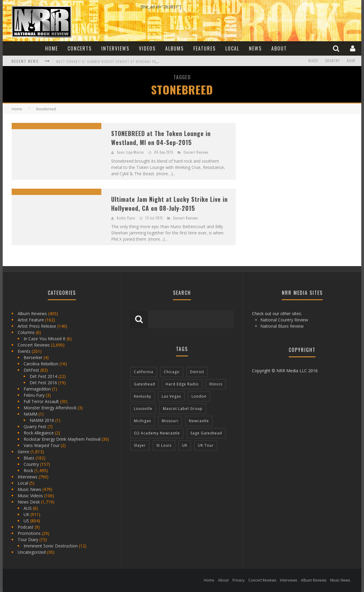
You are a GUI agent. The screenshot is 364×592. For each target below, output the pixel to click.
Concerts (80, 48)
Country (332, 61)
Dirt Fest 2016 (43, 383)
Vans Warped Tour (42, 445)
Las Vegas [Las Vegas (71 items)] (171, 396)
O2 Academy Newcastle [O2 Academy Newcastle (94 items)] (157, 433)
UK (26, 514)
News (255, 48)
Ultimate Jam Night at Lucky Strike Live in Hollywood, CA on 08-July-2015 (169, 204)
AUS (28, 508)
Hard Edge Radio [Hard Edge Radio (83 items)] (182, 384)
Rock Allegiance (39, 433)
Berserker (33, 357)
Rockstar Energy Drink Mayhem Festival (62, 439)
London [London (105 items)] (199, 396)
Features (205, 48)
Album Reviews (32, 313)
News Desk (29, 502)
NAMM (30, 414)
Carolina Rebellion (41, 364)
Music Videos (30, 496)
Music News (29, 489)
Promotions (29, 533)
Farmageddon (37, 389)
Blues (313, 61)
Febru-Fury (34, 395)
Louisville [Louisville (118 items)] (143, 409)
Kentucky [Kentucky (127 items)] (143, 396)
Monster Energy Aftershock (50, 408)
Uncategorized (32, 552)
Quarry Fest (35, 427)
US (26, 521)
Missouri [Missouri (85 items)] (170, 421)
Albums (175, 48)
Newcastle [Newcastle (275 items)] (199, 421)
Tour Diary (28, 540)
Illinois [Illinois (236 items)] (216, 384)
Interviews (115, 48)
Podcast (26, 527)
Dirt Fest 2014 (43, 376)
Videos (147, 48)
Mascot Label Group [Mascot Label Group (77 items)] (183, 409)
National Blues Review (282, 326)
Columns (26, 332)
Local (232, 48)
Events (24, 351)
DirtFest (31, 370)
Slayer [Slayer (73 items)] (140, 445)
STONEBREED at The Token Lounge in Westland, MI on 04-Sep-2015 (161, 138)
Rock (351, 61)
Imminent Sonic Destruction (51, 546)
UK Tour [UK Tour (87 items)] (206, 445)
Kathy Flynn (126, 218)
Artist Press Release (37, 326)
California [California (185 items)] (144, 372)
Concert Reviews (196, 152)
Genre (23, 452)
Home (52, 48)
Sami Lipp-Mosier (131, 152)
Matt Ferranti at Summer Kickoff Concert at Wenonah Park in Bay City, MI (121, 62)
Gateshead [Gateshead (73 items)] (144, 384)
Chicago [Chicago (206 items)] (172, 372)
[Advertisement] (290, 160)
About (279, 48)
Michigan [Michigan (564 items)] (143, 421)
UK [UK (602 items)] (185, 445)
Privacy (238, 580)
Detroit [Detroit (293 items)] (197, 372)
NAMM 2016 (42, 420)
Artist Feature (31, 320)
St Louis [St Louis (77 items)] (164, 445)
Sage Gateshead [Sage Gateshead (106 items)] (206, 433)
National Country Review (284, 320)
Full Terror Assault (41, 401)
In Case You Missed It (45, 339)
